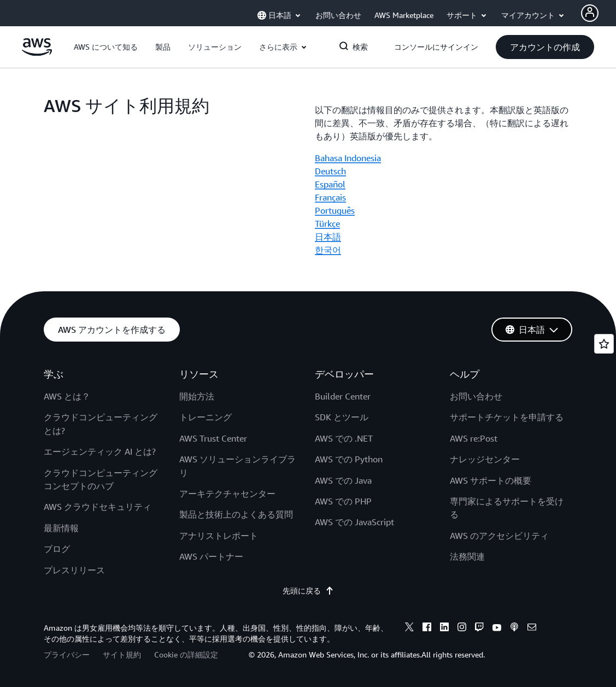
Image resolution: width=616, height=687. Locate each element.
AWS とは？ (67, 396)
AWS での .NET (344, 438)
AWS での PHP (343, 501)
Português (335, 210)
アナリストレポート (219, 536)
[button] (106, 47)
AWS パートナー (211, 556)
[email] (532, 629)
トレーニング (206, 417)
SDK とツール (342, 417)
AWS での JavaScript (354, 522)
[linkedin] (444, 629)
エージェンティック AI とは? (100, 451)
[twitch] (479, 629)
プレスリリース (74, 570)
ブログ (57, 549)
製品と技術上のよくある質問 (236, 514)
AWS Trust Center (213, 438)
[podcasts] (514, 629)
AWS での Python (349, 459)
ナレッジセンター (485, 459)
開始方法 (197, 396)
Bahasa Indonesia (348, 158)
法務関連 (467, 556)
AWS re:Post (474, 438)
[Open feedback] (604, 344)
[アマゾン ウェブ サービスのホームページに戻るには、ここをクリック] (37, 53)
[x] (409, 629)
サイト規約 (122, 654)
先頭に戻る (308, 591)
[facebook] (427, 629)
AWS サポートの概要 (491, 480)
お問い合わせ (476, 396)
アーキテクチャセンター (227, 494)
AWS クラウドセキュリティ (98, 507)
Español (330, 184)
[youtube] (497, 629)
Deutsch (330, 171)
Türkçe (327, 224)
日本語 (328, 237)
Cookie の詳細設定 (186, 654)
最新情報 (61, 528)
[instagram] (462, 629)
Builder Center (343, 396)
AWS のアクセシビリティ (499, 536)
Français (330, 197)
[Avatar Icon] (590, 13)
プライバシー (67, 654)
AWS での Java (343, 480)
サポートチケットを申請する (507, 417)
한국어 (328, 250)
